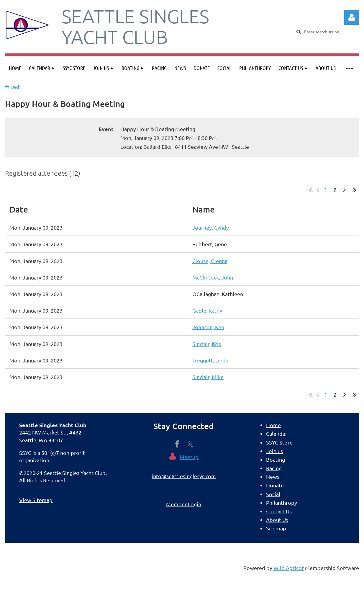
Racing (274, 468)
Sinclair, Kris (207, 344)
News (273, 477)
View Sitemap (36, 500)
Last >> (355, 190)
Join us (274, 451)
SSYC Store (279, 442)
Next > (345, 190)
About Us (277, 520)
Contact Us (279, 511)
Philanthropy (282, 503)
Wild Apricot (289, 568)
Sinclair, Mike (208, 377)
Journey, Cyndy (211, 227)
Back (16, 87)
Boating (276, 459)
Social (273, 494)
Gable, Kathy (207, 310)
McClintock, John (213, 277)
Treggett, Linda (210, 360)
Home (273, 425)
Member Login (184, 504)
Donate (275, 485)
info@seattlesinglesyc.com (184, 476)
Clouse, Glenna (210, 261)
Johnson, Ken (208, 327)
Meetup (189, 457)
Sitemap (276, 528)
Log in (352, 17)
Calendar (277, 433)
